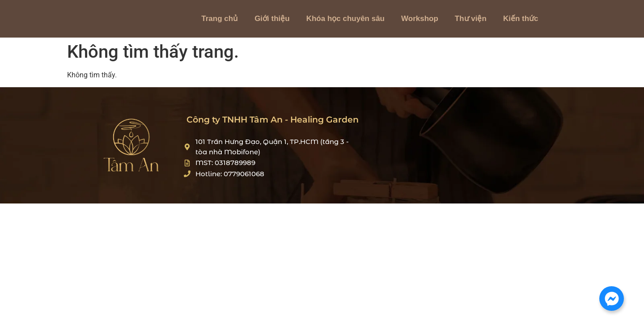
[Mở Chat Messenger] (612, 299)
